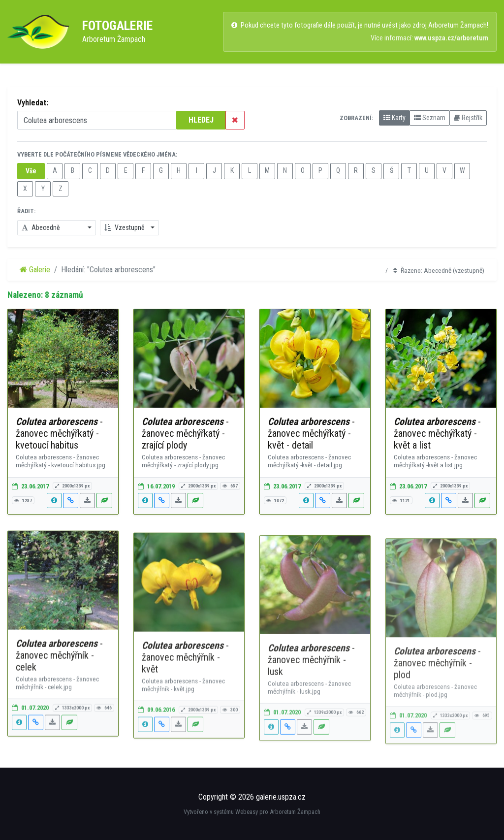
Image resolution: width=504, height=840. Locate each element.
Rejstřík (468, 118)
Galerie (35, 270)
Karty (394, 118)
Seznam (430, 118)
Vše (31, 171)
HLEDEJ (201, 120)
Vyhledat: (33, 103)
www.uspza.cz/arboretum (451, 38)
